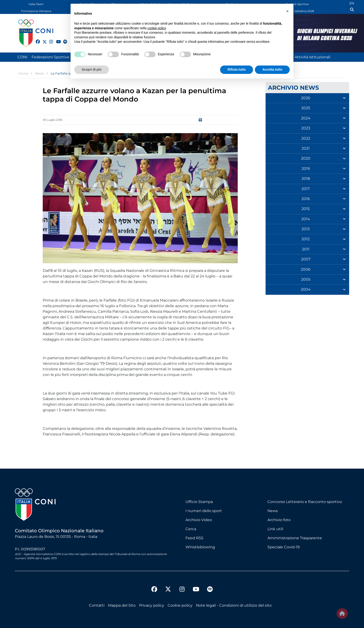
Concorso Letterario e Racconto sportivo (305, 502)
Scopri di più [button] (92, 69)
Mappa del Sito (122, 605)
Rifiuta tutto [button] (237, 69)
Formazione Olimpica (36, 11)
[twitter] (42, 41)
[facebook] (36, 39)
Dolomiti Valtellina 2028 (298, 11)
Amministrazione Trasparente (295, 538)
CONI (22, 57)
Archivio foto (279, 520)
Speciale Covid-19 (284, 547)
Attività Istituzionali (312, 57)
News (273, 511)
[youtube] (56, 39)
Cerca (191, 529)
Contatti (97, 605)
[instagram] (49, 39)
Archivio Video (199, 520)
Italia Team (36, 4)
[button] (287, 11)
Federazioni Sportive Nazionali (59, 57)
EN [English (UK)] (352, 3)
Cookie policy (180, 605)
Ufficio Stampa (199, 502)
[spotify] (63, 39)
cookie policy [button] (157, 28)
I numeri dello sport (204, 511)
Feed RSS (194, 538)
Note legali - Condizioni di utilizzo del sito (234, 605)
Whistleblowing (200, 547)
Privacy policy (152, 605)
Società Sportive (297, 4)
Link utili (275, 529)
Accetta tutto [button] (272, 69)
